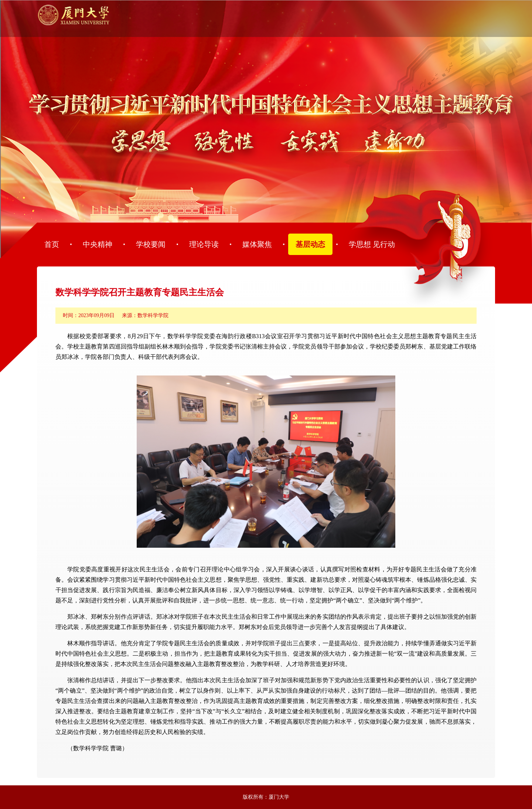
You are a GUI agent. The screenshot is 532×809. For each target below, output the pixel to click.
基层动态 (310, 244)
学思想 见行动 (372, 244)
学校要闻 (151, 244)
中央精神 (98, 244)
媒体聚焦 (257, 244)
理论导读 (204, 244)
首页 (52, 244)
